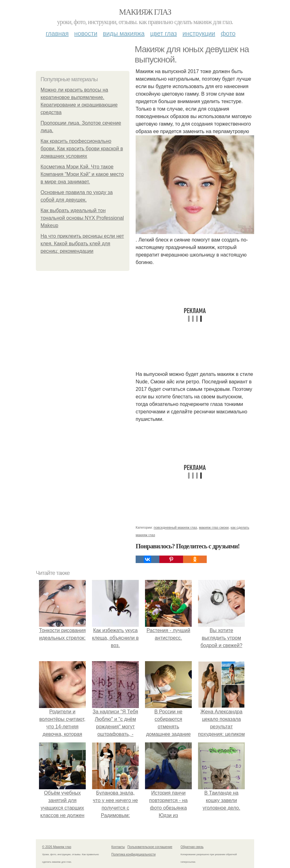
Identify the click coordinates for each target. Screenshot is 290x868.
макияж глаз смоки (214, 527)
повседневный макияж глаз (175, 527)
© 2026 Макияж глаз (57, 847)
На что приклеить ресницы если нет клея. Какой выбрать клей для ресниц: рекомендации (82, 244)
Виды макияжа (124, 33)
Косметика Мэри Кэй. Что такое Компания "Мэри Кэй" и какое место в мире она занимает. (82, 174)
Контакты (118, 847)
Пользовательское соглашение (150, 847)
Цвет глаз (164, 33)
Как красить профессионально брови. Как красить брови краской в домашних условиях (82, 149)
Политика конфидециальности (133, 854)
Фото (228, 33)
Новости (86, 33)
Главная (57, 33)
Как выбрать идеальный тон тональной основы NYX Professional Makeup (82, 218)
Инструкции (199, 33)
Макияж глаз (145, 12)
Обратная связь (192, 847)
